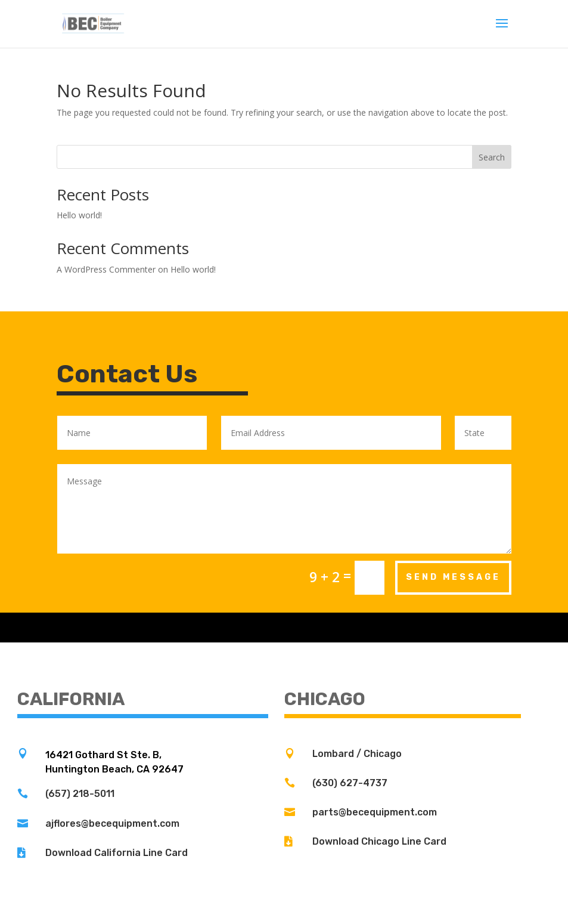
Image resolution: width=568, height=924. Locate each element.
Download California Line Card (117, 853)
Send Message (453, 577)
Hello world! (79, 215)
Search (492, 157)
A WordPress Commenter (106, 269)
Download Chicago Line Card (379, 841)
